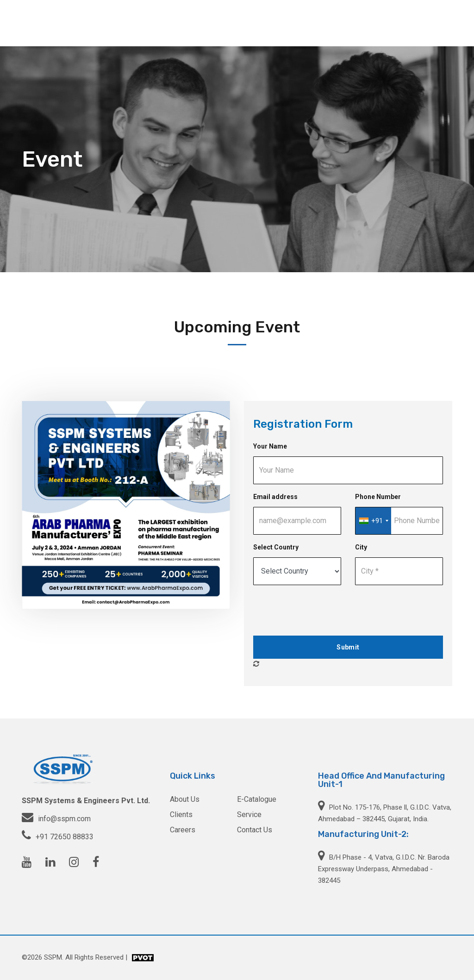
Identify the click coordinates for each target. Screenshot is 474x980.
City (361, 547)
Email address (275, 497)
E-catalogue (316, 23)
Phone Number (378, 497)
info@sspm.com (64, 819)
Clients (357, 23)
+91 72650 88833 (65, 837)
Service (274, 23)
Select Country (276, 547)
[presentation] (324, 611)
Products (237, 23)
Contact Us (432, 23)
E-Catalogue (257, 799)
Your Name (270, 446)
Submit (348, 647)
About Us (198, 23)
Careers (391, 23)
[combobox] (373, 521)
